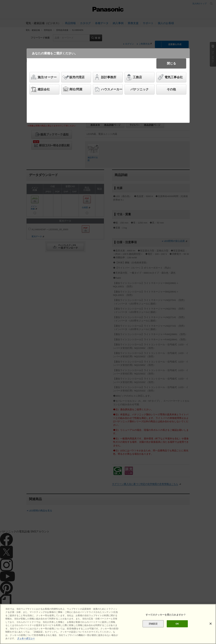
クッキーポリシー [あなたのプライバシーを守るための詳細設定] (26, 638)
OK (177, 624)
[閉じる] (211, 624)
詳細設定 (153, 624)
